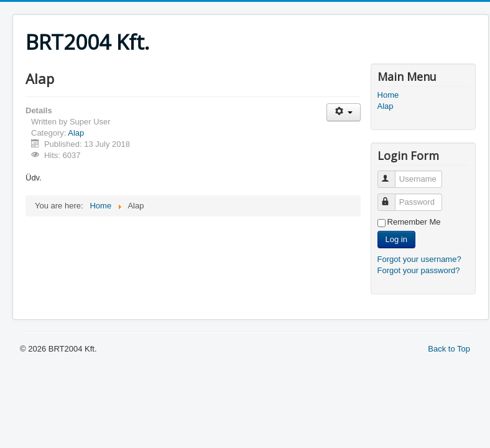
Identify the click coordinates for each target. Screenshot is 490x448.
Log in (396, 239)
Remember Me (414, 222)
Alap (76, 133)
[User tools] (344, 112)
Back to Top (449, 349)
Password (392, 197)
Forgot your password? (419, 270)
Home (388, 95)
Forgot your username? (419, 259)
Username (392, 174)
